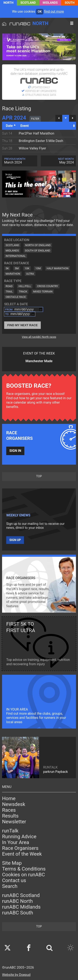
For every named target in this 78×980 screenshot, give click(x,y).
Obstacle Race (16, 297)
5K (7, 268)
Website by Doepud (16, 975)
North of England (38, 245)
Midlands (50, 3)
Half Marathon (58, 268)
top (39, 476)
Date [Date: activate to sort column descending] (9, 126)
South (70, 3)
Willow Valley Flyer (32, 148)
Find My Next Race (22, 325)
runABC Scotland (21, 895)
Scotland (28, 3)
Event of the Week (22, 854)
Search (10, 886)
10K (27, 268)
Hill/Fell (25, 286)
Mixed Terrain (43, 292)
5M (17, 268)
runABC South (18, 913)
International (16, 256)
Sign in (15, 451)
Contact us (14, 880)
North (9, 3)
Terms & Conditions (24, 869)
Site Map (12, 863)
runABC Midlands (21, 907)
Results (10, 816)
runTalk (10, 831)
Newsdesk (14, 804)
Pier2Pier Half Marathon (37, 133)
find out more (54, 11)
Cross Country (48, 286)
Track (23, 292)
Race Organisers (20, 848)
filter (35, 119)
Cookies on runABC (24, 875)
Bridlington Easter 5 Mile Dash (41, 141)
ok (40, 12)
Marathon (13, 274)
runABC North (17, 901)
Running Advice (19, 837)
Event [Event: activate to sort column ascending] (25, 126)
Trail (9, 292)
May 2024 (58, 161)
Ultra (30, 274)
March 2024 (20, 161)
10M (38, 268)
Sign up (15, 540)
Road (9, 286)
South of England (38, 251)
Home (9, 798)
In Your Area (16, 842)
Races (9, 810)
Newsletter (14, 822)
